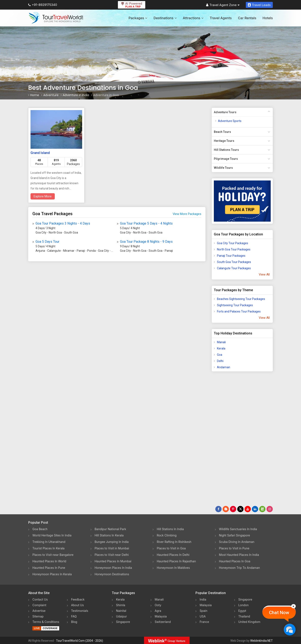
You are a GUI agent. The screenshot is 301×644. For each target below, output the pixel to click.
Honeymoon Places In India (114, 568)
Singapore (123, 621)
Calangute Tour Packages (234, 268)
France (204, 621)
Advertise (39, 610)
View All (264, 274)
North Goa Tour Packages (234, 249)
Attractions (193, 18)
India (203, 600)
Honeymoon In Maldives (173, 568)
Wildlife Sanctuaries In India (238, 529)
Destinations (165, 18)
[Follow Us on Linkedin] (255, 509)
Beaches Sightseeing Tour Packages (241, 299)
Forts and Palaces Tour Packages (239, 311)
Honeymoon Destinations (112, 574)
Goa (220, 355)
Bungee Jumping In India (112, 542)
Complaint (39, 605)
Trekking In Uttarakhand (49, 542)
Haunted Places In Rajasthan (176, 561)
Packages (138, 18)
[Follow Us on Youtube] (248, 509)
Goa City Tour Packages (233, 243)
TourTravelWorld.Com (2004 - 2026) (80, 640)
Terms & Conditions (46, 621)
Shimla (121, 605)
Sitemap (38, 616)
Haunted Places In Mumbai (113, 561)
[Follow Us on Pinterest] (233, 509)
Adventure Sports (230, 121)
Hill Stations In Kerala (109, 535)
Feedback (78, 600)
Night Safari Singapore (235, 535)
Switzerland (163, 621)
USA (203, 616)
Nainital (121, 610)
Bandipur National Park (111, 529)
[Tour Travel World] (56, 18)
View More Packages (187, 214)
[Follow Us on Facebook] (218, 509)
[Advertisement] (228, 440)
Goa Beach (40, 529)
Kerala (221, 348)
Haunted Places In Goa (235, 561)
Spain (203, 610)
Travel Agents (221, 18)
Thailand (244, 616)
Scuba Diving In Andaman (237, 542)
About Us (77, 605)
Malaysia (161, 616)
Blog (74, 621)
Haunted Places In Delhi (173, 555)
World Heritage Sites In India (52, 535)
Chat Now (279, 613)
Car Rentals (247, 18)
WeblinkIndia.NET (261, 640)
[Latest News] (226, 509)
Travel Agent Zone (223, 5)
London (244, 605)
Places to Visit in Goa (171, 548)
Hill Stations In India (170, 529)
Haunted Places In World (49, 561)
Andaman (224, 367)
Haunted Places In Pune (49, 568)
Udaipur (121, 616)
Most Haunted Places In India (239, 555)
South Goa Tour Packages (234, 262)
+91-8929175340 (43, 5)
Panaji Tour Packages (231, 256)
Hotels (268, 18)
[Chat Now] (290, 629)
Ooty (158, 605)
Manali (221, 342)
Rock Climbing (167, 535)
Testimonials (80, 610)
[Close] (293, 606)
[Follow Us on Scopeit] (262, 509)
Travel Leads (259, 5)
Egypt (242, 610)
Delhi (220, 361)
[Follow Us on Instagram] (270, 509)
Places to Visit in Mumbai (112, 548)
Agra (158, 610)
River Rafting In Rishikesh (174, 542)
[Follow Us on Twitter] (240, 509)
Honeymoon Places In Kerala (52, 574)
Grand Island (40, 153)
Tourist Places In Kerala (48, 548)
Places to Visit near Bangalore (53, 555)
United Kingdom (249, 621)
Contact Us (40, 600)
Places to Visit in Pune (234, 548)
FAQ (74, 616)
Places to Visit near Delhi (112, 555)
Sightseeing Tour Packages (235, 305)
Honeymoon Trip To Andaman (240, 568)
